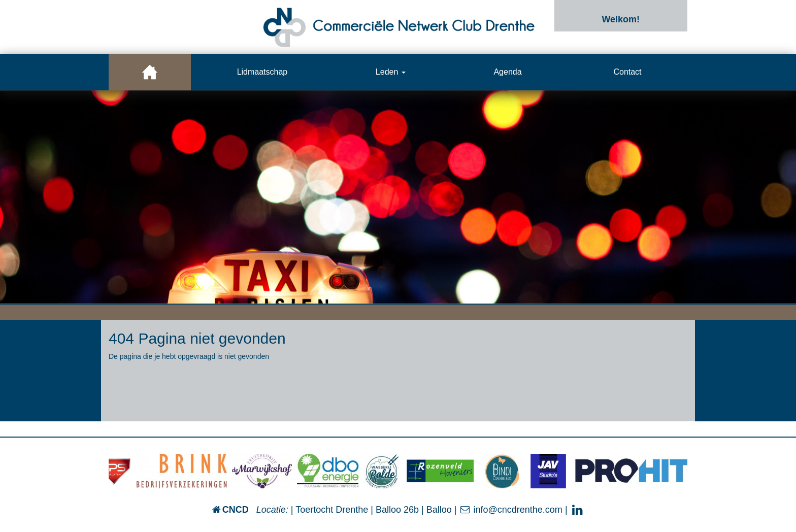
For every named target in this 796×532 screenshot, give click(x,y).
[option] (398, 197)
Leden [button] (391, 72)
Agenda (507, 72)
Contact (627, 72)
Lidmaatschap (262, 72)
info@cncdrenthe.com (511, 510)
